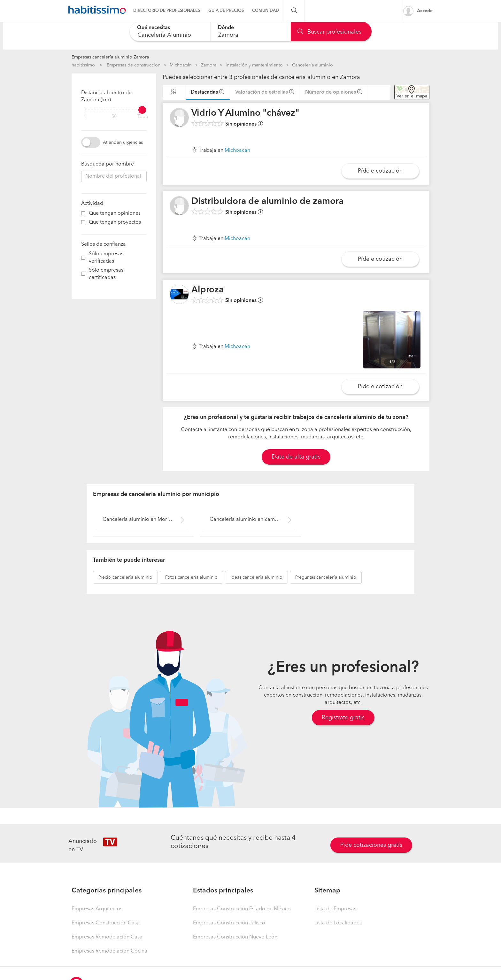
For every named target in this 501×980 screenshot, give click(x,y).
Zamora (209, 65)
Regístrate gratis (343, 718)
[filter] (114, 110)
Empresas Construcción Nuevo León (235, 937)
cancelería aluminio (125, 577)
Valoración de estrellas (262, 92)
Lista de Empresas (335, 909)
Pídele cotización (380, 171)
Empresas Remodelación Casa (107, 937)
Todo (143, 117)
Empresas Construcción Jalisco (229, 923)
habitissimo (83, 65)
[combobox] (170, 31)
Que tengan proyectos (115, 222)
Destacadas (204, 92)
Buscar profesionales (329, 32)
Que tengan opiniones (115, 213)
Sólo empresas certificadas (106, 274)
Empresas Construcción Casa (106, 923)
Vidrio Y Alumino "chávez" (245, 113)
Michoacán (181, 65)
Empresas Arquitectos (97, 909)
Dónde (226, 28)
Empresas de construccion (134, 65)
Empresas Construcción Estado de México (242, 909)
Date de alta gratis (296, 457)
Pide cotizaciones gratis (371, 845)
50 (114, 117)
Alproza (208, 290)
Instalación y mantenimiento (254, 65)
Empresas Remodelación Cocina (109, 951)
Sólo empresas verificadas (106, 258)
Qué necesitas (154, 28)
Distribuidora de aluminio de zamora (267, 202)
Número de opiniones (331, 92)
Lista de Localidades (338, 923)
